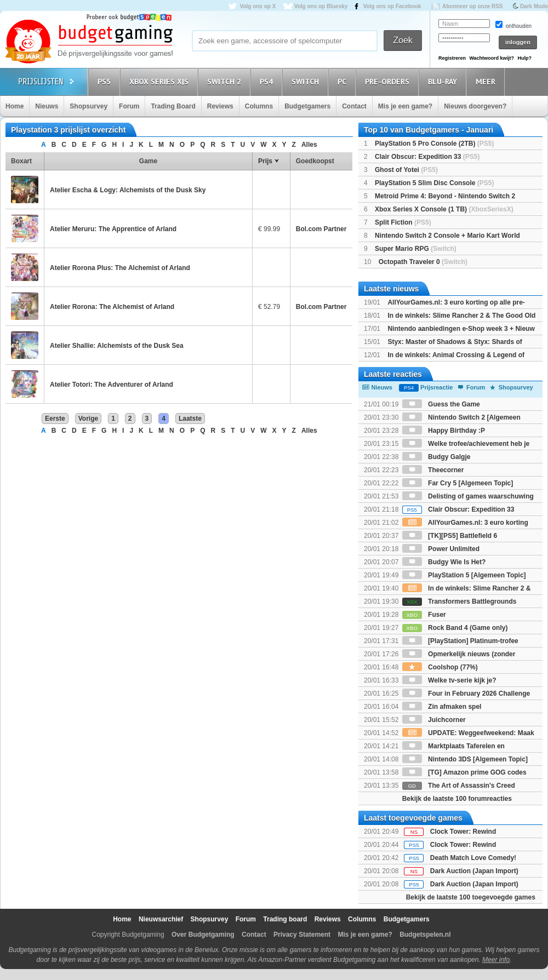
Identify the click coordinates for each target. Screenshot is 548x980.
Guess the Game (441, 404)
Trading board (285, 919)
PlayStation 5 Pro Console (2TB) (434, 144)
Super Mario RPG (416, 249)
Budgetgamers (307, 106)
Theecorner (433, 470)
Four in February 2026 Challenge (466, 694)
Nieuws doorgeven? (475, 106)
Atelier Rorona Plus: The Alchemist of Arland (120, 268)
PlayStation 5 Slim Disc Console (434, 183)
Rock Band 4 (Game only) (455, 628)
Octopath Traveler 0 (423, 262)
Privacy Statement (302, 935)
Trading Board (173, 106)
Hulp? (524, 58)
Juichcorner (434, 720)
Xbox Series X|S (161, 81)
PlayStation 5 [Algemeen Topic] (464, 575)
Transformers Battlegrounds (459, 601)
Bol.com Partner (321, 229)
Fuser (424, 615)
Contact (354, 106)
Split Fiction (403, 222)
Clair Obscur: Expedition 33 (427, 157)
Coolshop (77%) (440, 667)
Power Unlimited (441, 549)
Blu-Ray (444, 81)
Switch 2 (226, 81)
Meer (487, 81)
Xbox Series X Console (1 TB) (444, 209)
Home (15, 106)
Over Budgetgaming (203, 935)
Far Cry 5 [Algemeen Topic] (458, 483)
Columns (259, 106)
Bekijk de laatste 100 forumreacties (457, 799)
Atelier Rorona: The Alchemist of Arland (112, 307)
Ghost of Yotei (406, 170)
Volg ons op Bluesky (321, 6)
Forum (129, 106)
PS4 (268, 81)
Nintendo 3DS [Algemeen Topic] (465, 759)
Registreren (452, 58)
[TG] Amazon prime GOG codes (464, 772)
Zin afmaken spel (442, 707)
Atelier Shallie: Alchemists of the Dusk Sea (117, 346)
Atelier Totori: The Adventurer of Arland (112, 385)
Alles (309, 145)
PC (344, 81)
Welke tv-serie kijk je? (449, 680)
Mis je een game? (405, 106)
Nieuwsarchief (161, 919)
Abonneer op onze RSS (473, 6)
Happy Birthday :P (444, 431)
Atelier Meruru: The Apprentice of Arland (113, 229)
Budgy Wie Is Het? (444, 562)
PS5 (106, 81)
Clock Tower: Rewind (463, 832)
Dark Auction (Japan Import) (474, 871)
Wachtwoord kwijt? (492, 58)
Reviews (220, 106)
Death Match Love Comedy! (473, 858)
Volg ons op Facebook (392, 6)
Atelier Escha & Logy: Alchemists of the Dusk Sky (128, 190)
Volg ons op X (258, 6)
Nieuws (47, 106)
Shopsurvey (89, 106)
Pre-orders (389, 81)
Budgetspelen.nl (425, 935)
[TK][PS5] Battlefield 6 (450, 536)
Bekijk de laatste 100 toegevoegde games (471, 897)
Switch (307, 81)
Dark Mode (534, 6)
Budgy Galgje (436, 457)
